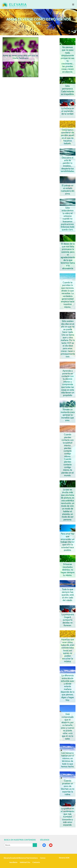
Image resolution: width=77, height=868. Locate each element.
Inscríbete (13, 862)
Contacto (36, 862)
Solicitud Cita (25, 862)
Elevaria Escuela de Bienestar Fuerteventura (21, 858)
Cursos (43, 858)
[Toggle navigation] (73, 4)
